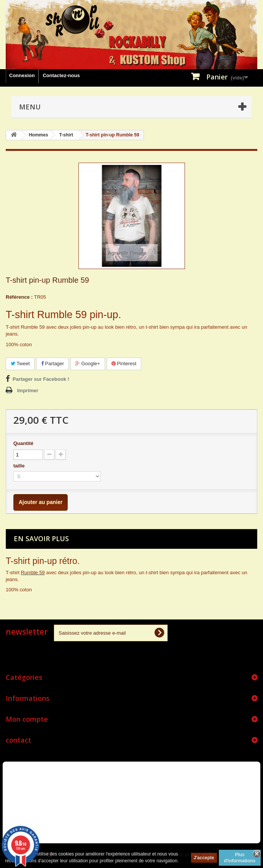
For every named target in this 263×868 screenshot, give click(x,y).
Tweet (20, 364)
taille (20, 466)
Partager (53, 364)
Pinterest (124, 364)
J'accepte (204, 858)
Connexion (22, 75)
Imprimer (28, 390)
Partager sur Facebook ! (41, 379)
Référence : (19, 297)
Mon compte (27, 719)
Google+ (88, 364)
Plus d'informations (240, 858)
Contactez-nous (61, 75)
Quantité (23, 443)
